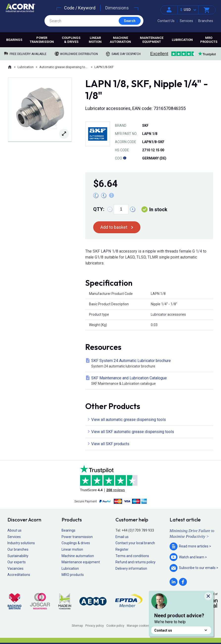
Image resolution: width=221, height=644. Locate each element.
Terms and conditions (132, 556)
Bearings (14, 40)
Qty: (99, 209)
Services (186, 21)
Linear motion (95, 40)
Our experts (17, 562)
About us (14, 530)
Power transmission (42, 40)
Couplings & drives (71, 40)
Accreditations (19, 575)
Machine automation (120, 40)
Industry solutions (21, 543)
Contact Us (166, 21)
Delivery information (131, 568)
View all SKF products (110, 444)
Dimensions (117, 8)
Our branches (18, 549)
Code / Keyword (80, 8)
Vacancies (15, 568)
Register (122, 549)
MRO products (209, 40)
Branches (206, 21)
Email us (122, 537)
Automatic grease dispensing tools (64, 67)
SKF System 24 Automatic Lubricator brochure (150, 364)
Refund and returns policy (135, 562)
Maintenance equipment (152, 40)
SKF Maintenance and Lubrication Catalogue (150, 381)
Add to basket (114, 227)
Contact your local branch (135, 543)
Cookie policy (115, 626)
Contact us (181, 630)
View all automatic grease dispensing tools (129, 420)
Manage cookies (138, 626)
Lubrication (182, 40)
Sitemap (77, 626)
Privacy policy (95, 626)
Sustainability (18, 556)
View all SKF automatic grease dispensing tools (133, 432)
